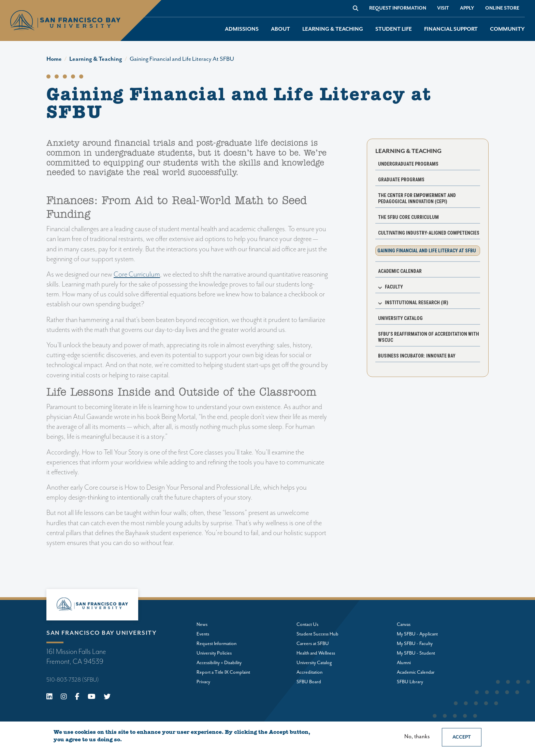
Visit (443, 8)
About (280, 29)
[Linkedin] (49, 697)
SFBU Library (410, 682)
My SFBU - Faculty (415, 644)
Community (507, 29)
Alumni (404, 663)
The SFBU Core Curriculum (408, 217)
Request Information (398, 8)
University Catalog (400, 318)
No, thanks (417, 737)
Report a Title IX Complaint (223, 672)
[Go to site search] (356, 8)
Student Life (394, 29)
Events (203, 634)
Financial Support (451, 29)
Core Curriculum (137, 275)
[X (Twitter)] (107, 697)
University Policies (214, 653)
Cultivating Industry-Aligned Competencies (429, 233)
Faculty (394, 287)
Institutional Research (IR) (417, 303)
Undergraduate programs (408, 164)
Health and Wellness (316, 653)
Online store (502, 8)
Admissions (242, 29)
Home (54, 59)
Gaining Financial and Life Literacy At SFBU (182, 59)
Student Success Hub (317, 634)
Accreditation (309, 672)
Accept (462, 737)
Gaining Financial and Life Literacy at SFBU (427, 251)
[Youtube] (92, 697)
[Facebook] (77, 697)
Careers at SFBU (313, 644)
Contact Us (307, 625)
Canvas (404, 625)
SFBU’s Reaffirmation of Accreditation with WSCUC (429, 337)
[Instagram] (64, 697)
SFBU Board (309, 682)
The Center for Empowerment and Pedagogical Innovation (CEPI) (417, 198)
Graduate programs (401, 180)
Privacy (203, 682)
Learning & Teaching (333, 29)
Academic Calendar (400, 271)
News (202, 625)
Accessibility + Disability (219, 663)
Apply (467, 8)
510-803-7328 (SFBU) (73, 680)
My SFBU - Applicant (417, 634)
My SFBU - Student (416, 653)
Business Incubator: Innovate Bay (417, 356)
